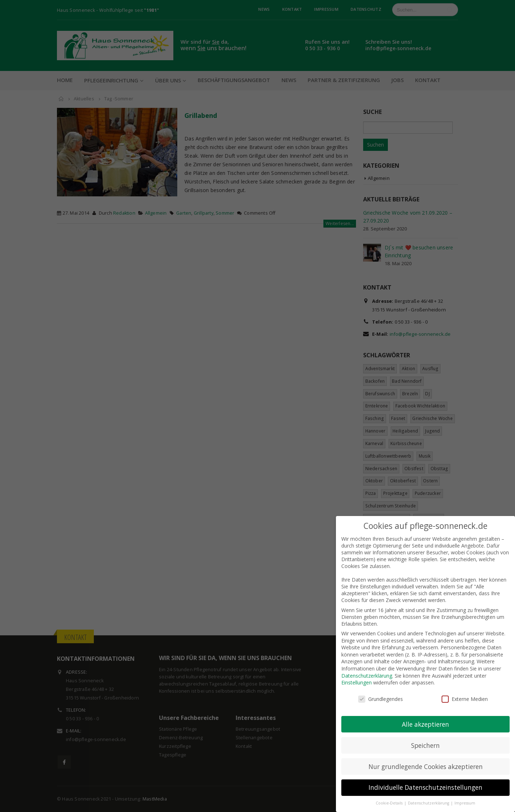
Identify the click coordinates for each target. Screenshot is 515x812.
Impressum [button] (465, 796)
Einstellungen (357, 675)
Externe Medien (465, 692)
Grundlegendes (381, 692)
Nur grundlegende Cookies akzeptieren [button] (426, 759)
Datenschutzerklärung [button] (429, 796)
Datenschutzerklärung (367, 668)
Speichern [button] (425, 738)
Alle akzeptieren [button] (425, 717)
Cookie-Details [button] (390, 796)
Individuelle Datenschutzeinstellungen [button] (425, 780)
